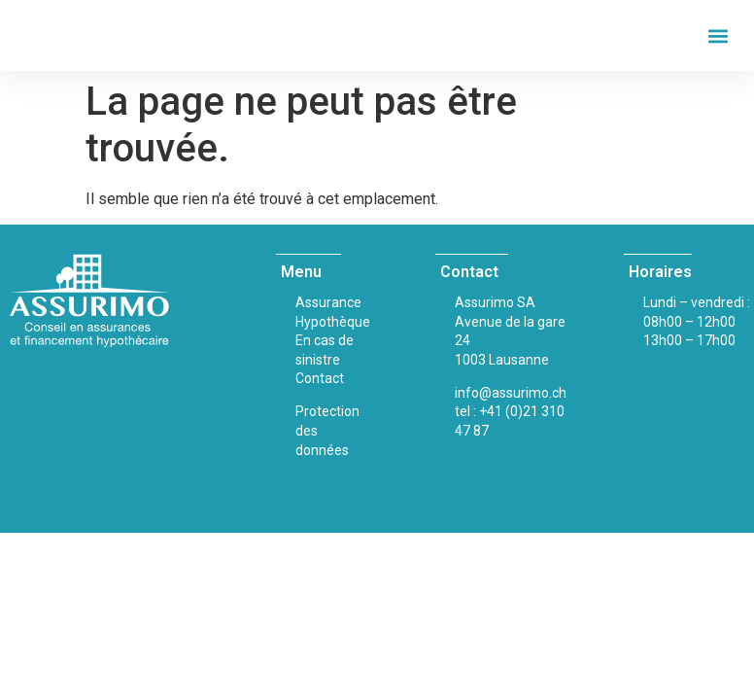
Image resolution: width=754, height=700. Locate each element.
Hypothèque (333, 322)
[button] (719, 35)
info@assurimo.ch (511, 393)
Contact (320, 378)
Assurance (328, 302)
